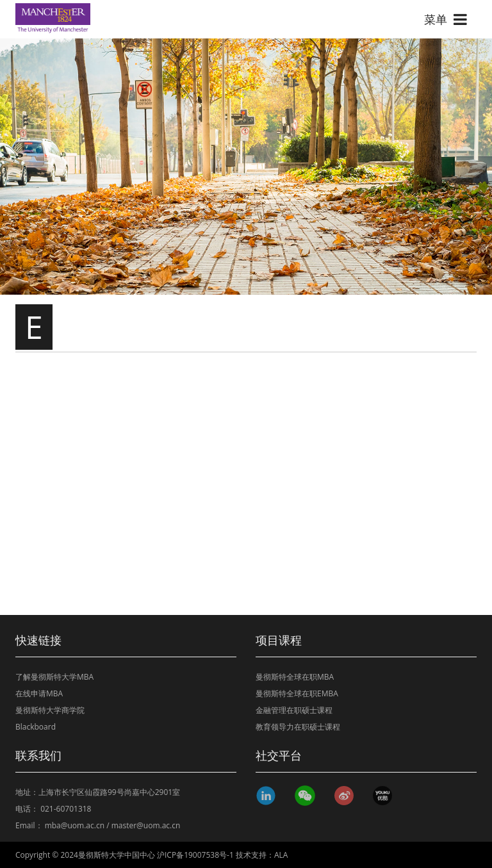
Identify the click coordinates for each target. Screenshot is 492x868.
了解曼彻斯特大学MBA (54, 677)
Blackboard (36, 727)
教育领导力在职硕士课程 (298, 727)
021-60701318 (66, 809)
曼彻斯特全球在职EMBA (297, 693)
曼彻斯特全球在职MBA (295, 677)
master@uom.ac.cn (146, 825)
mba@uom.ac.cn (75, 825)
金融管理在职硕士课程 (294, 710)
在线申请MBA (39, 693)
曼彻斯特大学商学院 (50, 710)
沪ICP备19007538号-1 (195, 855)
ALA (281, 855)
